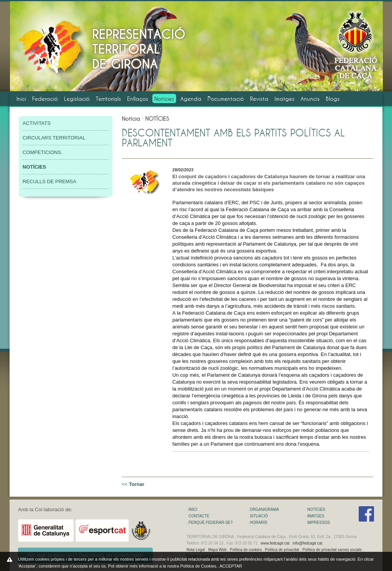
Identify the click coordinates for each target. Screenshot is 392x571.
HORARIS (259, 523)
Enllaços (138, 99)
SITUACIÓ (259, 516)
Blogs (333, 99)
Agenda (191, 99)
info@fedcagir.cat (307, 543)
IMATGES (316, 516)
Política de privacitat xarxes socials (332, 550)
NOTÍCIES (316, 509)
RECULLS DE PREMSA (49, 181)
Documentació (226, 99)
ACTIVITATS (37, 123)
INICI (193, 509)
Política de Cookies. (199, 566)
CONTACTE (199, 516)
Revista (259, 99)
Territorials (108, 99)
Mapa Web (217, 550)
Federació (45, 99)
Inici (21, 99)
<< (133, 484)
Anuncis (310, 99)
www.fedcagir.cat (275, 543)
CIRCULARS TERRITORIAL (54, 138)
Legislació (77, 99)
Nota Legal (196, 550)
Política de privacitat (282, 550)
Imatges (284, 99)
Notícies (164, 99)
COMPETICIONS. (42, 152)
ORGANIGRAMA (265, 509)
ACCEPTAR (231, 566)
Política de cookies (246, 550)
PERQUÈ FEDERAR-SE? (211, 523)
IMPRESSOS (319, 523)
